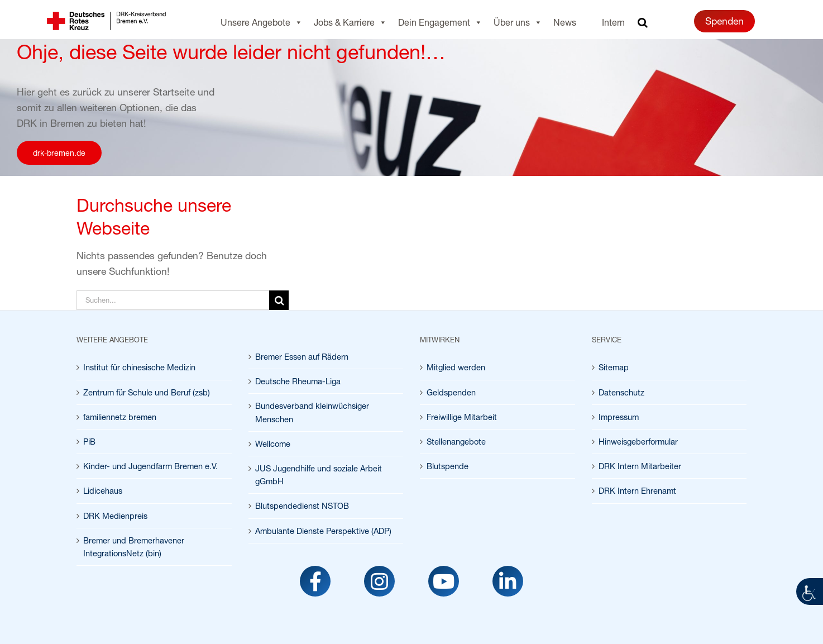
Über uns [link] (518, 22)
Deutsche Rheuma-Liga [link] (298, 381)
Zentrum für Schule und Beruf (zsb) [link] (147, 392)
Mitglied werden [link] (456, 367)
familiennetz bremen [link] (120, 417)
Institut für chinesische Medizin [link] (139, 367)
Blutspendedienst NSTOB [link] (302, 506)
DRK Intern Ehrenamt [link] (637, 491)
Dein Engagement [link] (440, 22)
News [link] (565, 22)
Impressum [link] (619, 417)
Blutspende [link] (448, 466)
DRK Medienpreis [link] (115, 516)
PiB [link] (89, 442)
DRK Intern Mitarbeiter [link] (640, 466)
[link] (810, 591)
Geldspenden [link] (451, 392)
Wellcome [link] (273, 444)
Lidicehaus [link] (103, 491)
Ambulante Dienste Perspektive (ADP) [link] (323, 531)
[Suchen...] (173, 300)
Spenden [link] (724, 21)
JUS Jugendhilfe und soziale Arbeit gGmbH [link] (319, 475)
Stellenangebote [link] (456, 442)
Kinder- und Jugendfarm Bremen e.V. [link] (150, 466)
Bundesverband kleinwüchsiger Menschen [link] (312, 412)
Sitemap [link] (614, 367)
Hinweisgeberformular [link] (638, 442)
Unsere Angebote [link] (262, 22)
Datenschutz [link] (621, 392)
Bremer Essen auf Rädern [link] (302, 357)
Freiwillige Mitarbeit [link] (462, 417)
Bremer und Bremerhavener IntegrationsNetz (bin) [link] (134, 547)
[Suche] (279, 300)
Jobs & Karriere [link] (350, 22)
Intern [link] (613, 22)
